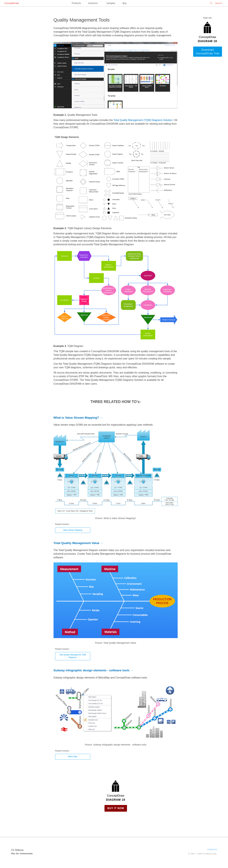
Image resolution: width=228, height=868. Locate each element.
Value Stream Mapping (73, 530)
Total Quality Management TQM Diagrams (73, 656)
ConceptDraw (12, 3)
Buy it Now (116, 808)
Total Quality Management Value (76, 543)
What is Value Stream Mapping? (76, 418)
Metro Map (73, 757)
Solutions (93, 3)
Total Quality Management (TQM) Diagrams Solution (143, 120)
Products (76, 3)
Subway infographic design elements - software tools (92, 670)
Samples (111, 3)
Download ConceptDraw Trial (208, 52)
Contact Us (212, 849)
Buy (125, 3)
